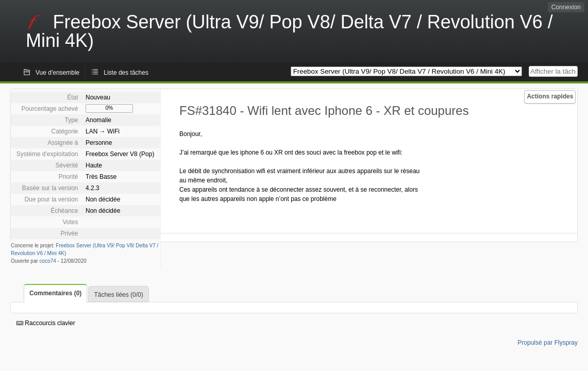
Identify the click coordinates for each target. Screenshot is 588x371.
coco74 (48, 261)
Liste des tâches (126, 73)
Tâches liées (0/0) (118, 295)
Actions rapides (550, 96)
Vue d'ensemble (57, 73)
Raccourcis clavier (46, 323)
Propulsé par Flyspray (548, 343)
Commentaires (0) (55, 293)
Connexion (566, 7)
